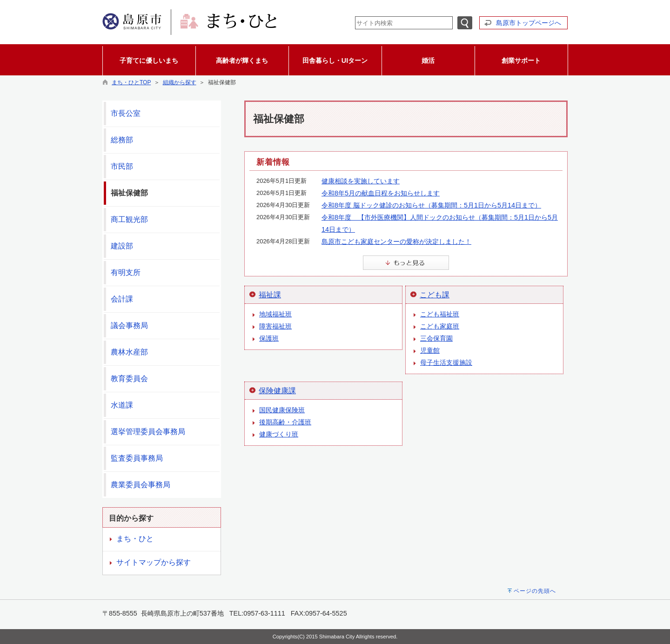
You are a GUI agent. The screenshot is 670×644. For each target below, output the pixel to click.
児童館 (430, 350)
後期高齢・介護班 (285, 422)
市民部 (122, 166)
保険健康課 (277, 391)
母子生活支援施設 (446, 362)
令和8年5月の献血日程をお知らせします (381, 193)
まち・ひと (135, 539)
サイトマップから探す (154, 562)
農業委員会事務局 (141, 485)
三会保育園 (436, 338)
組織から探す (180, 82)
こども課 (435, 295)
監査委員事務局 (137, 458)
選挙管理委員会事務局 (148, 432)
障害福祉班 (275, 326)
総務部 (122, 140)
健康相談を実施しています (361, 181)
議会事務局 (129, 325)
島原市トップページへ (529, 23)
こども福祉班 (440, 314)
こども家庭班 (440, 326)
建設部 (122, 246)
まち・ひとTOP (131, 82)
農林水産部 (129, 352)
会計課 (122, 299)
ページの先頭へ (535, 591)
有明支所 (126, 272)
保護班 (269, 338)
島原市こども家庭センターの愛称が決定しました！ (396, 241)
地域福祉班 (275, 314)
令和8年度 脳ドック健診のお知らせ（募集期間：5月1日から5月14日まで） (431, 205)
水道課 (122, 405)
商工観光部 (129, 219)
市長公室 (126, 113)
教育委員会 (129, 379)
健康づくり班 (279, 434)
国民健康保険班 (282, 410)
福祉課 (270, 295)
